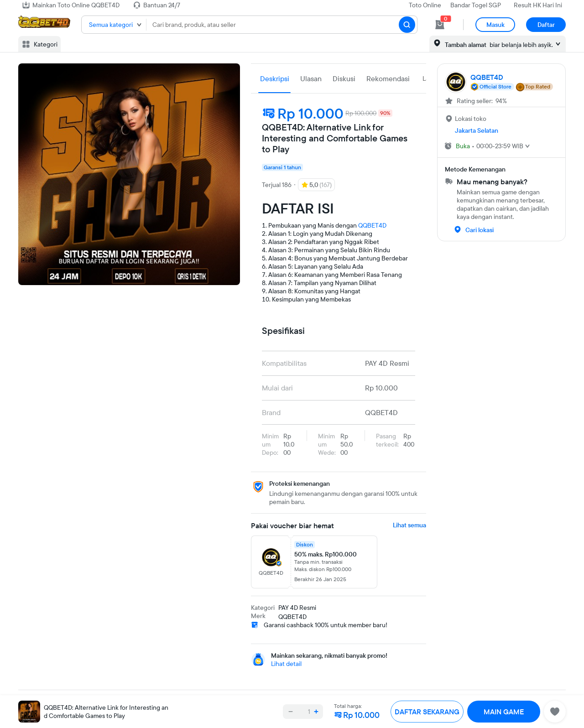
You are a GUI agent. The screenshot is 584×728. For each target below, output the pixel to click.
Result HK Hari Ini (538, 5)
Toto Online (425, 5)
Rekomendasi (388, 78)
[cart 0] (440, 25)
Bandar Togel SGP (476, 5)
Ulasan (311, 78)
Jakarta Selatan (477, 130)
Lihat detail (286, 664)
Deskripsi (275, 78)
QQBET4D (372, 225)
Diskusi (344, 78)
